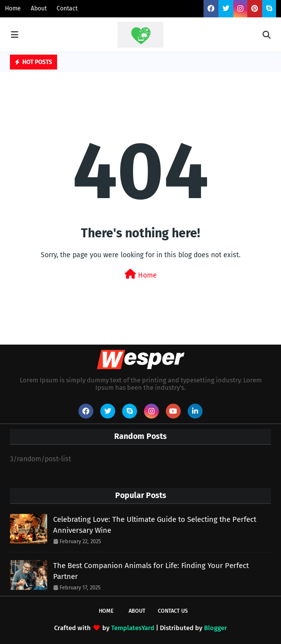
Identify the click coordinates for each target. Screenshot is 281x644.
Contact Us (173, 611)
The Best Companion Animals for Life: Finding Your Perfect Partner (151, 571)
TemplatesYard (133, 628)
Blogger (215, 628)
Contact (67, 8)
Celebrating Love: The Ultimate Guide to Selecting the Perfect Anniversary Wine (155, 525)
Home (13, 8)
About (39, 8)
